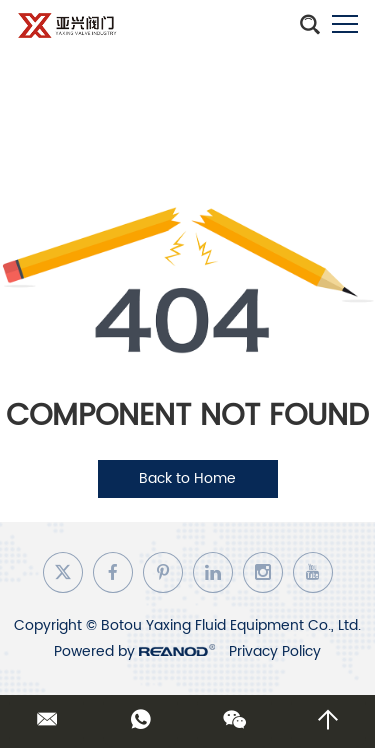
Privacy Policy (275, 651)
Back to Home (187, 478)
